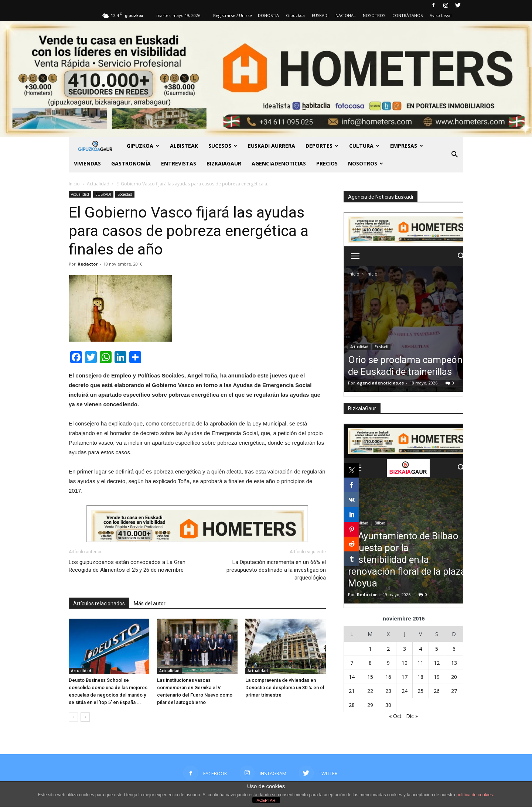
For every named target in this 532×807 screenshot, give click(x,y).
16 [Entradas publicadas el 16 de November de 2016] (388, 677)
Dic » (412, 716)
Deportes (322, 146)
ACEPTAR (266, 800)
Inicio (74, 184)
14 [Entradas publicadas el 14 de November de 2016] (352, 677)
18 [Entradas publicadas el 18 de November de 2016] (420, 677)
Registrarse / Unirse (233, 15)
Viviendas (87, 163)
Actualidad (80, 194)
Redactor (88, 264)
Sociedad (125, 194)
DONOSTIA (268, 15)
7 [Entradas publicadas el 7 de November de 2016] (352, 663)
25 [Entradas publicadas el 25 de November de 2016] (420, 691)
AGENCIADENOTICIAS (279, 163)
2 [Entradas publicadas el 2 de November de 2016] (388, 649)
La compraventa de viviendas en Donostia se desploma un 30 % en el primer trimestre (285, 688)
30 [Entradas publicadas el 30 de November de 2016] (388, 705)
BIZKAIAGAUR (224, 163)
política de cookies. (475, 795)
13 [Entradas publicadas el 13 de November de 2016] (454, 663)
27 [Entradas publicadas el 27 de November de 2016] (454, 691)
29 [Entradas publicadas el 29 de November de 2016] (370, 705)
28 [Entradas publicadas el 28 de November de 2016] (352, 705)
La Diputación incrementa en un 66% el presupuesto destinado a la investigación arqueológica (276, 570)
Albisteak (184, 146)
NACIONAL (346, 15)
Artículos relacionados (99, 603)
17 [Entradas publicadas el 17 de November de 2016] (405, 677)
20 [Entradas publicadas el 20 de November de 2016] (454, 677)
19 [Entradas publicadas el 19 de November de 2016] (437, 677)
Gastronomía (131, 163)
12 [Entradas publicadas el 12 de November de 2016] (437, 663)
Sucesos (223, 146)
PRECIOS (327, 163)
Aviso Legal (441, 15)
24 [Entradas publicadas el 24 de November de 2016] (405, 691)
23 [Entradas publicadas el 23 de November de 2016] (388, 691)
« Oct (395, 716)
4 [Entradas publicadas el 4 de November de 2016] (420, 649)
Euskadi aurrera (272, 146)
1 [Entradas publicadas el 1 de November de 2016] (370, 649)
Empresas (407, 146)
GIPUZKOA (143, 146)
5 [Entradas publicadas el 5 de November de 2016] (437, 649)
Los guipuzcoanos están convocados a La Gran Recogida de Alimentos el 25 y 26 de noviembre (127, 566)
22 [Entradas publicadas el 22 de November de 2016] (370, 691)
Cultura (364, 146)
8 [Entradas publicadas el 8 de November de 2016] (370, 663)
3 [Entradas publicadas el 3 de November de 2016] (405, 649)
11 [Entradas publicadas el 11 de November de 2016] (420, 663)
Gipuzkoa (295, 15)
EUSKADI (320, 15)
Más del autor (150, 603)
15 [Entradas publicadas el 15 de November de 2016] (370, 677)
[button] (454, 155)
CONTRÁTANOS (407, 15)
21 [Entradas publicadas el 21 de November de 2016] (352, 691)
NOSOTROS (374, 15)
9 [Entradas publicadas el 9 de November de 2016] (388, 663)
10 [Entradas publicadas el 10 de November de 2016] (405, 663)
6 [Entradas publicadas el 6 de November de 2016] (454, 649)
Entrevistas (179, 163)
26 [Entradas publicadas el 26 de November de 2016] (437, 691)
